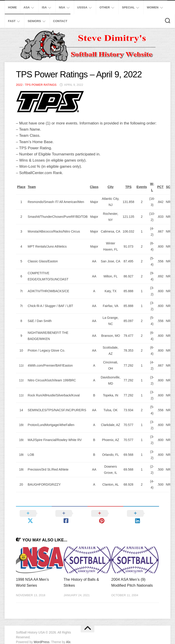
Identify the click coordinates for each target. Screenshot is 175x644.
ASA (27, 7)
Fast (12, 21)
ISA (44, 7)
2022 (19, 85)
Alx (68, 635)
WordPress (42, 635)
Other (105, 7)
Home (12, 7)
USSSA (82, 7)
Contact (60, 21)
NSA (62, 7)
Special (128, 7)
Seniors (34, 21)
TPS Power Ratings (41, 85)
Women (153, 7)
